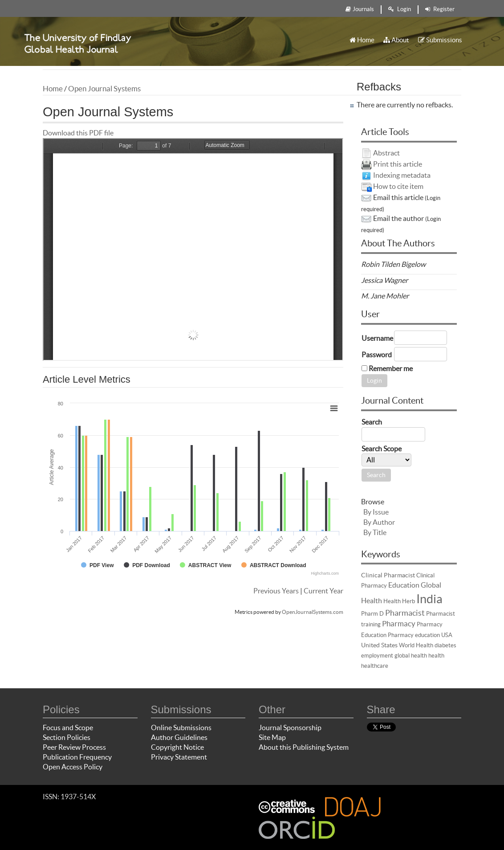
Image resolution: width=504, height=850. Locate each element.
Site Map (272, 737)
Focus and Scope (68, 727)
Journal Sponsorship (290, 727)
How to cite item (398, 186)
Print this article (398, 164)
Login (400, 9)
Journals (360, 9)
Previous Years (276, 591)
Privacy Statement (179, 757)
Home (362, 40)
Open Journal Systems (104, 88)
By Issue (376, 512)
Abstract (386, 153)
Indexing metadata (402, 175)
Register (440, 9)
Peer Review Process (74, 747)
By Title (375, 532)
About (396, 40)
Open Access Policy (73, 767)
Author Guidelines (179, 737)
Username (377, 338)
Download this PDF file (78, 133)
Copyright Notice (177, 747)
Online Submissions (181, 727)
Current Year (323, 591)
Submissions (440, 40)
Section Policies (67, 737)
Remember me (391, 368)
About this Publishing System (304, 747)
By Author (379, 522)
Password (377, 355)
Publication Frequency (77, 757)
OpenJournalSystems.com (313, 612)
